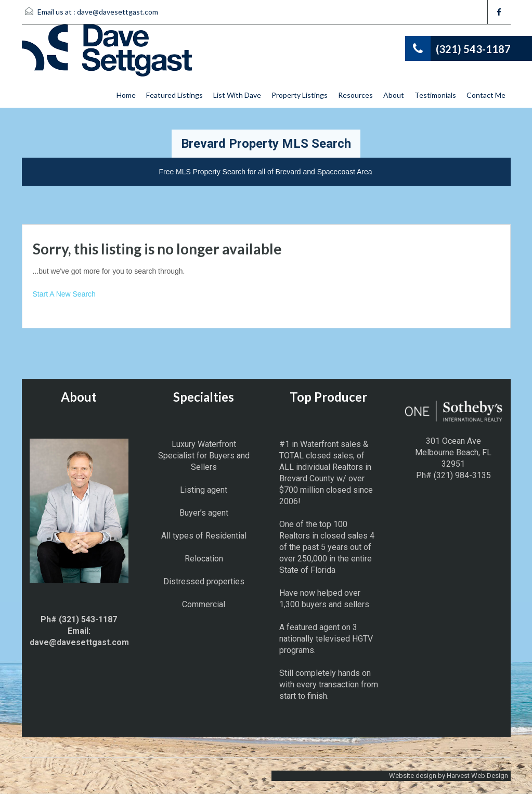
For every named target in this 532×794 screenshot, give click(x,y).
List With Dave (237, 95)
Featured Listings (174, 95)
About (394, 95)
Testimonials (435, 95)
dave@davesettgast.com (118, 12)
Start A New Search (64, 294)
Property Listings (300, 95)
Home (126, 95)
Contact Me (486, 95)
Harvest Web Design (477, 776)
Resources (355, 95)
